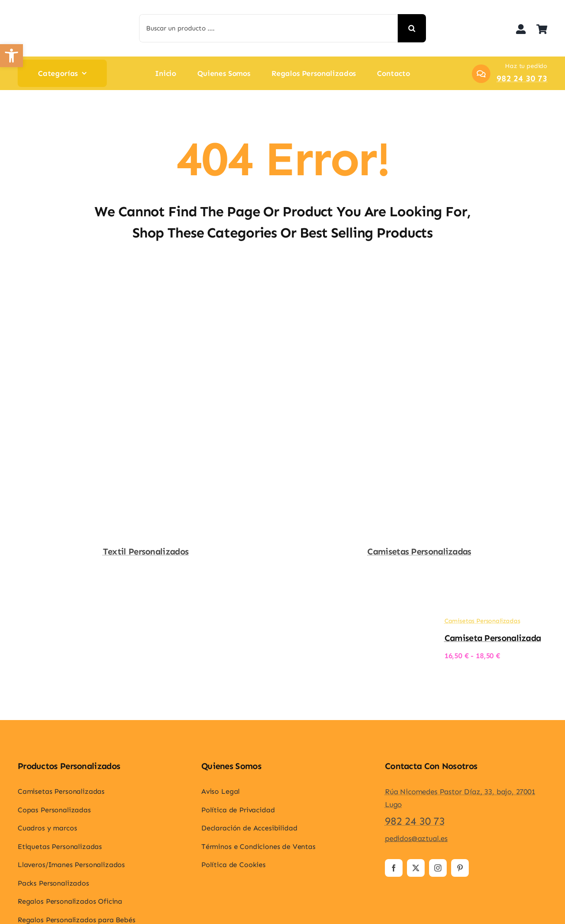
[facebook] (394, 868)
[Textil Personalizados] (146, 283)
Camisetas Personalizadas (419, 551)
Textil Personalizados (146, 551)
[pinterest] (460, 868)
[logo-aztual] (38, 13)
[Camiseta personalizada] (407, 624)
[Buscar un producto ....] (269, 28)
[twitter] (416, 868)
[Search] (412, 28)
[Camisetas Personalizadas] (419, 283)
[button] (11, 56)
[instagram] (438, 868)
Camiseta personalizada (493, 638)
